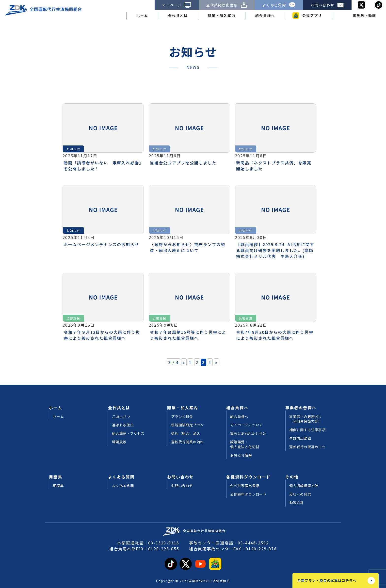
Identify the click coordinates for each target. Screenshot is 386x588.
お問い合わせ (327, 5)
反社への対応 (300, 494)
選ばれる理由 (123, 425)
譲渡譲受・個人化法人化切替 (245, 444)
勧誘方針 (297, 503)
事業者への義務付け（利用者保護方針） (306, 419)
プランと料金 (182, 417)
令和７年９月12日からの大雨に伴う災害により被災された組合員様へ (102, 335)
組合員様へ (265, 16)
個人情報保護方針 (304, 486)
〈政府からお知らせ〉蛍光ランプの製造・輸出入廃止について (188, 247)
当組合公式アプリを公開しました (183, 163)
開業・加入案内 (222, 16)
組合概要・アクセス (128, 434)
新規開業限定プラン (187, 425)
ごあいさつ (121, 417)
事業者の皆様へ (301, 408)
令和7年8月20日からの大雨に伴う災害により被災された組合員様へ (275, 335)
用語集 (56, 477)
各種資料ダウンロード (248, 477)
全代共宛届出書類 (227, 5)
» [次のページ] (216, 362)
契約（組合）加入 (186, 434)
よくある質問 (279, 5)
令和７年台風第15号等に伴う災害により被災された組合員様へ (188, 335)
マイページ (177, 5)
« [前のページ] (184, 362)
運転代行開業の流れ (187, 442)
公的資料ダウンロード (248, 494)
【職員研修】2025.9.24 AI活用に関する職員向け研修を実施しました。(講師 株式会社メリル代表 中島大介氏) (277, 250)
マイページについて (247, 425)
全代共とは (178, 16)
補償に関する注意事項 (307, 430)
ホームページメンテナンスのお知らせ (101, 244)
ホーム (142, 16)
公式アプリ (312, 16)
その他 (292, 477)
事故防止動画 (364, 16)
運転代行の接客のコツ (307, 447)
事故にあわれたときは (248, 434)
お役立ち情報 (241, 455)
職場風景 (119, 442)
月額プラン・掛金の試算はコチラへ (327, 580)
